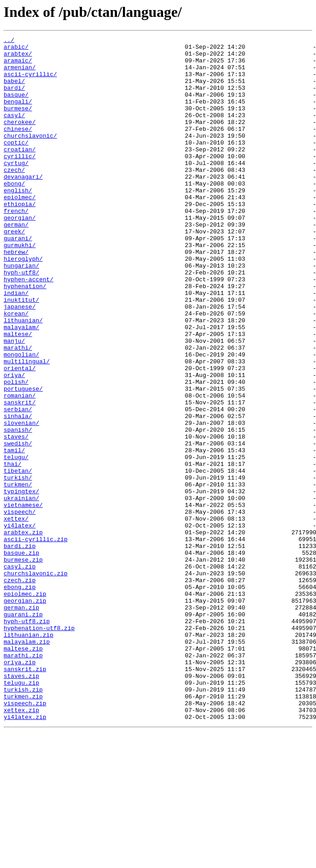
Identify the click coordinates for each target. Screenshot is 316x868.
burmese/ (18, 123)
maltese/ (18, 394)
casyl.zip (20, 673)
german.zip (21, 722)
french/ (16, 246)
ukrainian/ (21, 591)
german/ (16, 263)
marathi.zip (23, 780)
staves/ (16, 517)
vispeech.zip (25, 837)
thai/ (13, 550)
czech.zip (20, 689)
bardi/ (14, 98)
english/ (18, 222)
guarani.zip (23, 730)
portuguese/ (23, 460)
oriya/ (14, 443)
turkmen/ (18, 574)
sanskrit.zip (25, 796)
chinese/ (18, 148)
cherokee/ (20, 139)
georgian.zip (25, 714)
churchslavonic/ (30, 156)
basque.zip (21, 656)
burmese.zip (23, 665)
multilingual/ (27, 427)
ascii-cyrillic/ (30, 82)
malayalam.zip (27, 763)
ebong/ (14, 213)
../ (9, 41)
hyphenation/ (25, 336)
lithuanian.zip (28, 755)
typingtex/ (21, 583)
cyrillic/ (20, 181)
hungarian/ (21, 312)
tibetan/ (18, 558)
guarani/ (18, 279)
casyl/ (14, 131)
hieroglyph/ (23, 304)
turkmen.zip (23, 829)
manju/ (14, 402)
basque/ (16, 107)
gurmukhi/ (20, 287)
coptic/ (16, 164)
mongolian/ (21, 418)
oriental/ (20, 435)
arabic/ (16, 49)
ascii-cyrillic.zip (36, 640)
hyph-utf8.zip (27, 739)
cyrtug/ (16, 189)
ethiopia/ (20, 238)
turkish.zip (23, 821)
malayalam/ (21, 386)
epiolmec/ (20, 230)
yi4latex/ (20, 624)
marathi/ (18, 410)
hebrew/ (16, 295)
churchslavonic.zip (36, 681)
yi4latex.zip (25, 853)
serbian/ (18, 484)
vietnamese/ (23, 599)
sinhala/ (18, 492)
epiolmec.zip (25, 706)
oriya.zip (20, 788)
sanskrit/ (20, 476)
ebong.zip (20, 697)
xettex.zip (21, 845)
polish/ (16, 451)
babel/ (14, 90)
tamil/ (14, 533)
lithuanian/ (23, 377)
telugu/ (16, 542)
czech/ (14, 197)
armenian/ (20, 74)
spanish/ (18, 509)
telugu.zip (21, 812)
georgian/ (20, 254)
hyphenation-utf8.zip (39, 747)
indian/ (16, 345)
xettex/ (16, 615)
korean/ (16, 369)
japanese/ (20, 361)
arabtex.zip (23, 632)
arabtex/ (18, 57)
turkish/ (18, 566)
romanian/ (20, 468)
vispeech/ (20, 607)
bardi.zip (20, 648)
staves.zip (21, 804)
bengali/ (18, 115)
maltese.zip (23, 771)
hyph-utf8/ (21, 320)
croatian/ (20, 172)
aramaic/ (18, 66)
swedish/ (18, 525)
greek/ (14, 271)
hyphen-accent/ (28, 328)
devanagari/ (23, 205)
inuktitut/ (21, 353)
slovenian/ (21, 501)
